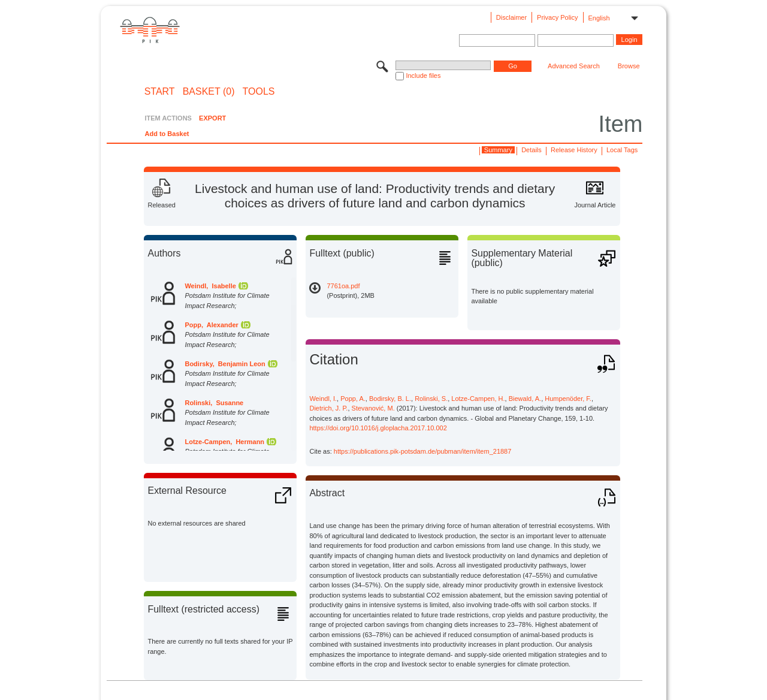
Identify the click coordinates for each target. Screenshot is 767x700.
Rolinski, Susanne (214, 403)
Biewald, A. (525, 399)
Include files (423, 76)
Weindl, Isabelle (210, 286)
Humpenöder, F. (568, 399)
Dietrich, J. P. (328, 408)
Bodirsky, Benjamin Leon (225, 364)
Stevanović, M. (373, 408)
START (160, 92)
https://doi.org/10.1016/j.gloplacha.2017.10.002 (378, 428)
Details (532, 150)
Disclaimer (511, 17)
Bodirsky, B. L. (390, 399)
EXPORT (212, 118)
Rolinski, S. (431, 399)
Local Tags (622, 150)
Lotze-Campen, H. (478, 399)
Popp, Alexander (211, 325)
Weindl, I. (323, 399)
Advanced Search (574, 66)
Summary (498, 150)
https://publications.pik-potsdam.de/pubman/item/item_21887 (423, 451)
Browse (629, 66)
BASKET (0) (209, 92)
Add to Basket (167, 134)
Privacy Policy (557, 17)
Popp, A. (353, 399)
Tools (259, 92)
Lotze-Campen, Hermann (224, 442)
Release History (574, 150)
